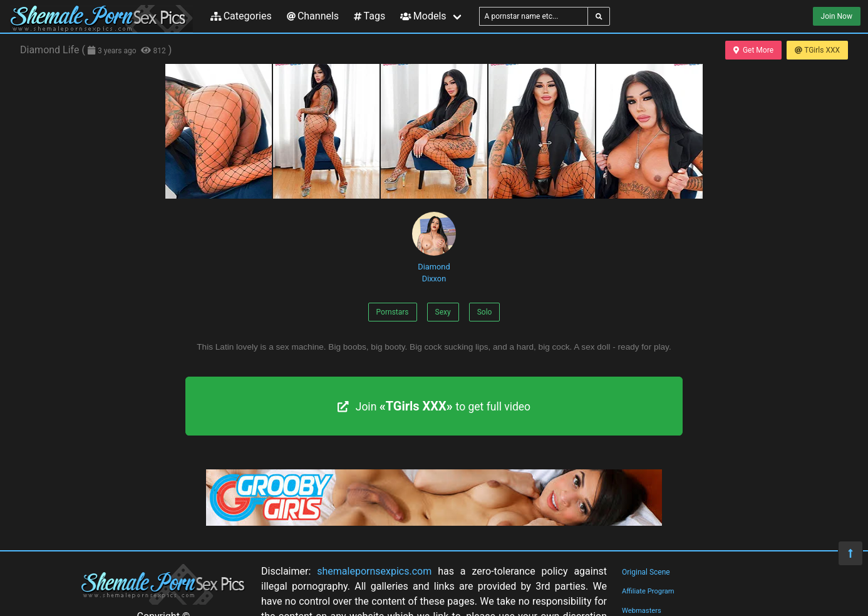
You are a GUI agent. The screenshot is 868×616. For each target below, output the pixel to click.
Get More (753, 50)
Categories (241, 16)
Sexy (443, 312)
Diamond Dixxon (434, 248)
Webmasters (642, 611)
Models (423, 16)
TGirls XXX (817, 50)
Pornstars (393, 312)
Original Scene (646, 572)
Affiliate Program (648, 591)
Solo (485, 312)
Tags (369, 16)
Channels (313, 16)
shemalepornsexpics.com (374, 571)
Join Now (837, 16)
